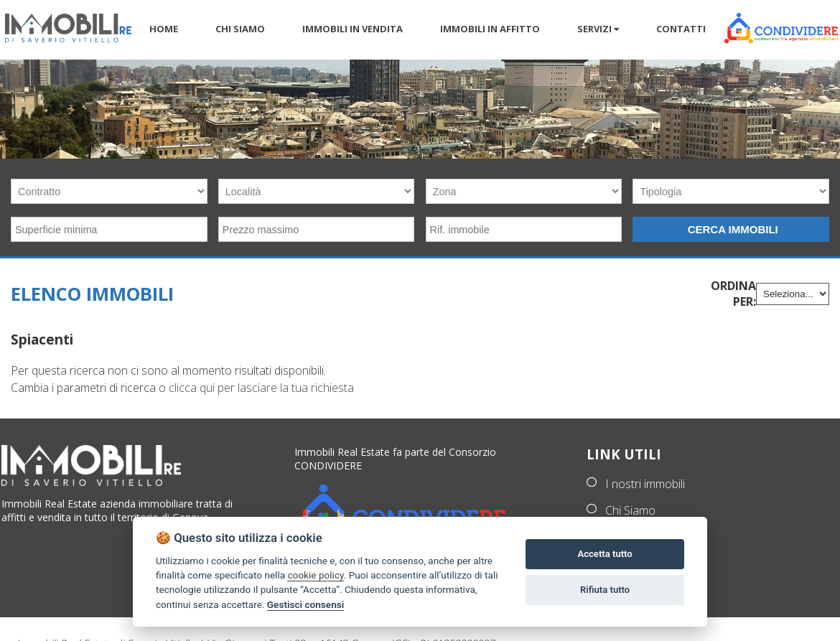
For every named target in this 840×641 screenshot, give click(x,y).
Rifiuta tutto (605, 590)
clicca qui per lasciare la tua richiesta (261, 388)
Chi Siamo (630, 510)
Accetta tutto (605, 554)
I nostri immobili (645, 484)
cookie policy (315, 575)
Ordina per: (733, 294)
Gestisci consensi (305, 604)
